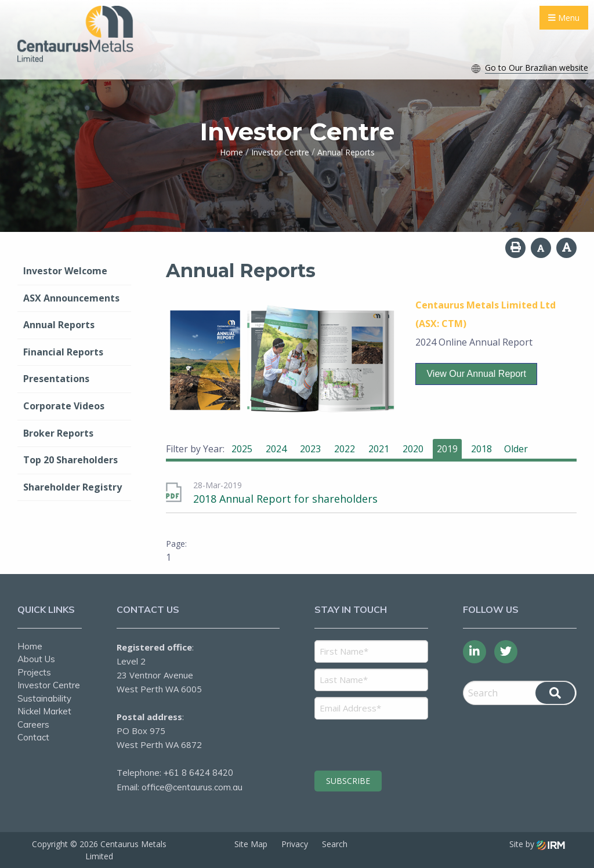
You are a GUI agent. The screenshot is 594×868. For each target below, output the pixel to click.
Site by (537, 844)
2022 (345, 449)
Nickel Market (44, 711)
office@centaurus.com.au (192, 787)
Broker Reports (58, 433)
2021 (379, 449)
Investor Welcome (65, 271)
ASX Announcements (71, 298)
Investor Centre (49, 685)
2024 (276, 449)
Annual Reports (59, 325)
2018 (481, 449)
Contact (33, 737)
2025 (242, 449)
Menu (564, 18)
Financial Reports (63, 352)
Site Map (251, 844)
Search (335, 844)
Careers (33, 724)
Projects (34, 672)
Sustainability (44, 698)
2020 (413, 449)
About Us (36, 659)
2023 (310, 449)
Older (516, 449)
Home (30, 646)
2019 (447, 449)
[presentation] (385, 743)
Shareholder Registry (73, 487)
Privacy (295, 844)
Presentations (56, 379)
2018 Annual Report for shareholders (285, 499)
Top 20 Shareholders (70, 460)
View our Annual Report (476, 374)
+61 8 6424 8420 (198, 773)
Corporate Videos (64, 406)
